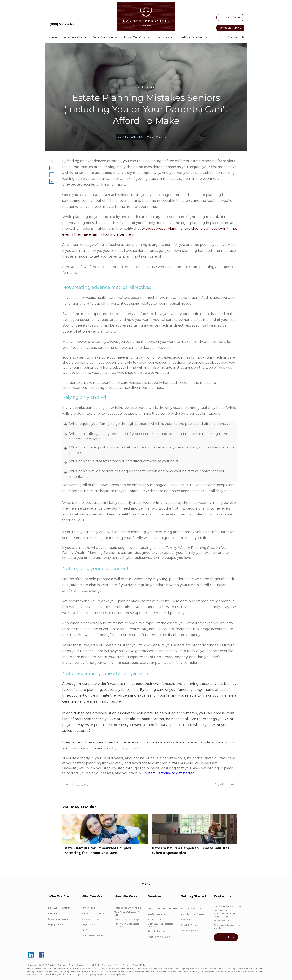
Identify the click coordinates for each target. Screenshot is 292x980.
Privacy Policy (122, 965)
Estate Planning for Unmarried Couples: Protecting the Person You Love (105, 836)
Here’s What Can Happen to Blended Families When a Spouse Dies (194, 836)
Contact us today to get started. (169, 773)
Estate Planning (131, 137)
